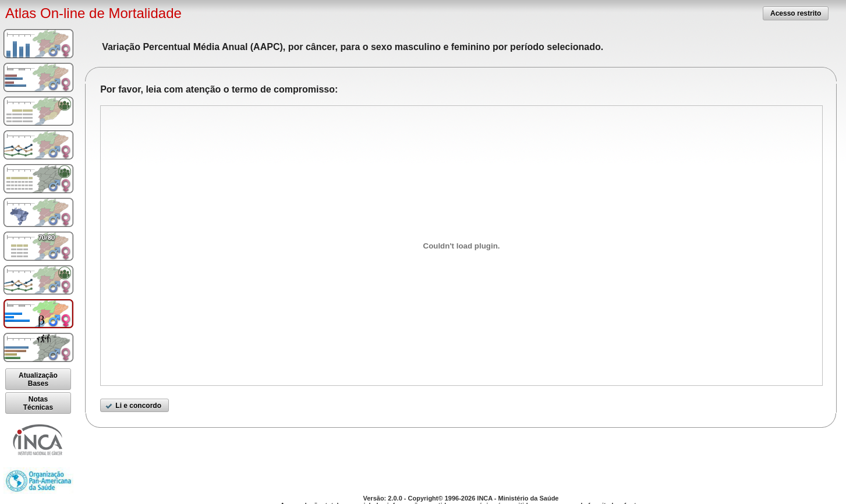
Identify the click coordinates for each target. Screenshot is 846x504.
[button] (796, 13)
